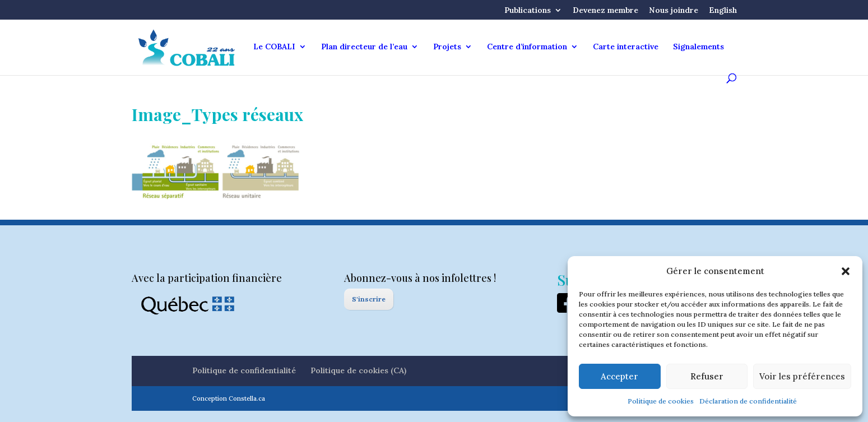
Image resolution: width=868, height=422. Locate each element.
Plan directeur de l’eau (364, 47)
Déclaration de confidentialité (748, 401)
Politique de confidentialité (244, 370)
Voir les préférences (802, 376)
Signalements (698, 47)
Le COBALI (274, 47)
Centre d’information (527, 47)
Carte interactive (626, 47)
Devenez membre (605, 11)
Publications (528, 11)
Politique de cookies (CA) (358, 370)
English (723, 11)
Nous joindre (674, 11)
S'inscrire (369, 299)
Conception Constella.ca (229, 398)
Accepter (619, 376)
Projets (447, 47)
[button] (846, 271)
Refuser (707, 376)
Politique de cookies (661, 401)
